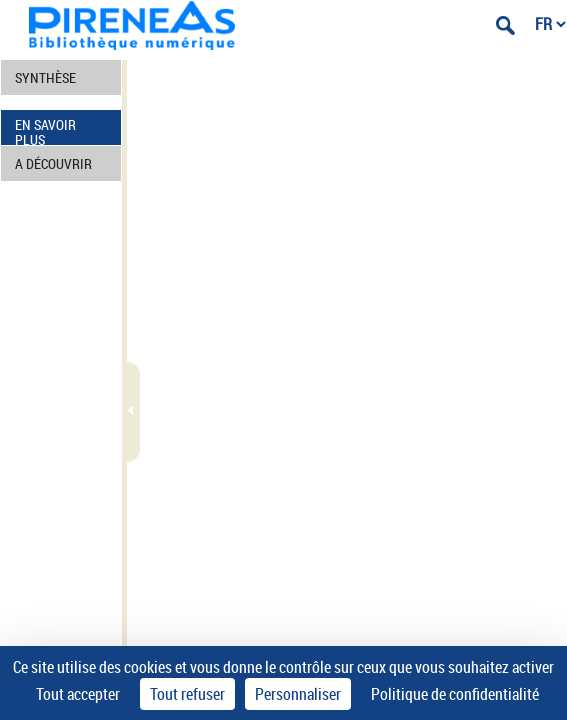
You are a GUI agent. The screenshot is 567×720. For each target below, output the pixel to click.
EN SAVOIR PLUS (45, 130)
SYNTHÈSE (45, 77)
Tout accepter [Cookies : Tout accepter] (78, 694)
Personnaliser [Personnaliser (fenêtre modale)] (298, 694)
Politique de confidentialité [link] (455, 694)
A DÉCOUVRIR (53, 163)
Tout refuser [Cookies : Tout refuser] (187, 694)
